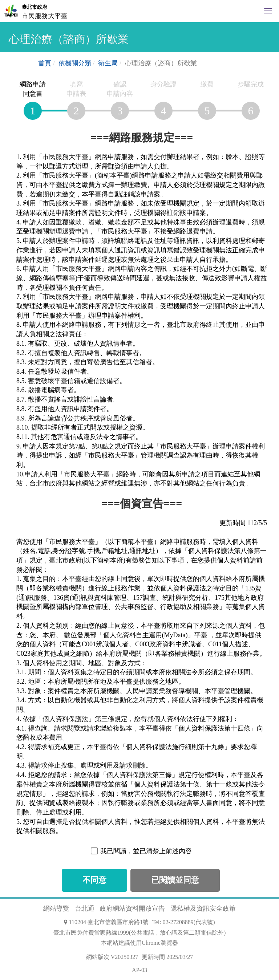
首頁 (45, 63)
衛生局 (108, 63)
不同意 (94, 880)
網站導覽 (56, 908)
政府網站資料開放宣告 (132, 908)
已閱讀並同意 (175, 880)
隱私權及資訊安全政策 (203, 908)
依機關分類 (75, 63)
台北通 (85, 908)
